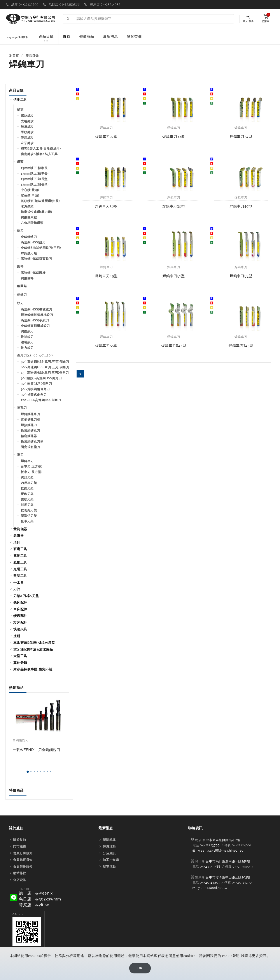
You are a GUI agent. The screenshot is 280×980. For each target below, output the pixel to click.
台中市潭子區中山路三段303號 (228, 877)
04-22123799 (210, 845)
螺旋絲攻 (27, 116)
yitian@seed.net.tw (213, 888)
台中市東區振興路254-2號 (221, 840)
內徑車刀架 (29, 483)
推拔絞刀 (27, 337)
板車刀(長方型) (32, 472)
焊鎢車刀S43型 (174, 346)
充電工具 (20, 569)
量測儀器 (20, 529)
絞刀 (20, 303)
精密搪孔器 (29, 436)
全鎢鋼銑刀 (29, 237)
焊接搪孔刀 (29, 425)
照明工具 (20, 576)
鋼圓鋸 (22, 286)
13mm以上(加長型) (35, 184)
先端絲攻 (27, 121)
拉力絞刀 (27, 348)
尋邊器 (18, 536)
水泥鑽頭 (27, 206)
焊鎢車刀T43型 (241, 346)
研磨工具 (20, 549)
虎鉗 (17, 636)
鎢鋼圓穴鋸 (29, 217)
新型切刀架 (29, 516)
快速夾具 (20, 629)
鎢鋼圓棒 (27, 278)
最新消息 (110, 36)
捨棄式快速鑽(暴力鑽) (36, 212)
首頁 (66, 36)
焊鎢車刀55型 (106, 346)
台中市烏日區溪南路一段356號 (228, 861)
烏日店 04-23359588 (64, 4)
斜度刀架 (27, 505)
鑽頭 (20, 162)
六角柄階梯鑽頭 (32, 223)
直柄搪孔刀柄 (31, 420)
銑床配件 (20, 603)
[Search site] (153, 19)
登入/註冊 (248, 19)
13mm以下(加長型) (35, 179)
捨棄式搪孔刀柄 (32, 441)
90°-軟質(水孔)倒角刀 (36, 384)
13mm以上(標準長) (35, 174)
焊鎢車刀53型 (241, 276)
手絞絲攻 (27, 132)
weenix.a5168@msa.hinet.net (220, 851)
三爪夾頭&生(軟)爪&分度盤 (34, 643)
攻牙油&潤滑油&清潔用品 (33, 649)
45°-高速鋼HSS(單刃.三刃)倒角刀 (45, 373)
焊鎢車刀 (27, 461)
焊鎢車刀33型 (174, 137)
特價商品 (87, 36)
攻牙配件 (20, 623)
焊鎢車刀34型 (241, 137)
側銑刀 (22, 294)
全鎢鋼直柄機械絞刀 (35, 326)
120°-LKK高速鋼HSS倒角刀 (41, 400)
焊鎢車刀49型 (106, 276)
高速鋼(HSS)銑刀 (33, 242)
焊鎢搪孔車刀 (31, 414)
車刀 (20, 455)
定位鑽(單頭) (30, 195)
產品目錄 (46, 39)
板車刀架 (27, 521)
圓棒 (20, 266)
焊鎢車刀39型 (174, 206)
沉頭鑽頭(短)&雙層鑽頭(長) (40, 201)
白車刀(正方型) (32, 466)
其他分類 (20, 663)
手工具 (18, 583)
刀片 (17, 589)
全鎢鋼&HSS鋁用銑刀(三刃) (41, 248)
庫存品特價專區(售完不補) (33, 669)
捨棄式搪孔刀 (31, 431)
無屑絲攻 (27, 127)
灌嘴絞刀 (27, 342)
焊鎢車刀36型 (106, 206)
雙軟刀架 (27, 499)
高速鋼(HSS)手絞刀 (35, 320)
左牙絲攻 (27, 143)
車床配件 (20, 609)
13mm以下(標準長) (35, 168)
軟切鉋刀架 (29, 510)
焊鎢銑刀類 (29, 253)
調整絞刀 (27, 331)
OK (140, 968)
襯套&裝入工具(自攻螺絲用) (41, 149)
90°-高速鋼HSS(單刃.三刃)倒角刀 (45, 362)
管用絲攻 (27, 138)
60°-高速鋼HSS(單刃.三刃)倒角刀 (45, 367)
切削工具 (20, 100)
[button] (28, 772)
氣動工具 (20, 562)
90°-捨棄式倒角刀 (34, 395)
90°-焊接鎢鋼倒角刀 (35, 389)
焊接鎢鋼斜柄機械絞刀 (37, 315)
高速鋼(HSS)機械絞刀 (36, 309)
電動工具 (20, 556)
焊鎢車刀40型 (241, 206)
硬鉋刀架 (27, 494)
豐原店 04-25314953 (105, 4)
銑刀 (20, 230)
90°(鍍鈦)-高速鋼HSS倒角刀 (41, 378)
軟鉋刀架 (27, 488)
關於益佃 (134, 36)
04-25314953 (210, 883)
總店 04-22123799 (25, 4)
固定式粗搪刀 (31, 447)
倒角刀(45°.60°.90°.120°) (35, 355)
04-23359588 (210, 867)
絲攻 (20, 109)
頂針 (17, 542)
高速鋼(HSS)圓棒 (33, 273)
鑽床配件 (20, 616)
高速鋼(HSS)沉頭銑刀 (36, 259)
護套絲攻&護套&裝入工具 (39, 154)
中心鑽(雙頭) (30, 190)
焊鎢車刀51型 (174, 276)
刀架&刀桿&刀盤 (26, 596)
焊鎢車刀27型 (106, 137)
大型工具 (20, 656)
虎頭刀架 (27, 477)
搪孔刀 (22, 408)
